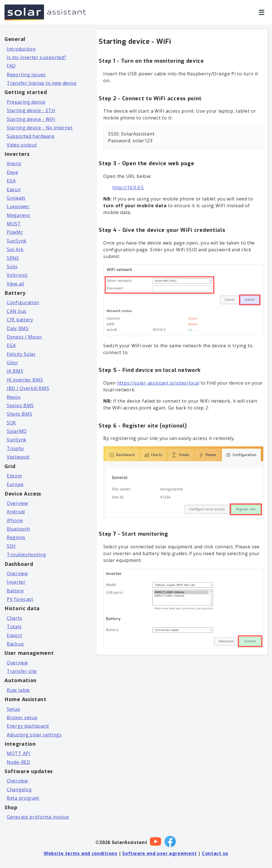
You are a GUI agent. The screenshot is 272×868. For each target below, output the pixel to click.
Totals (14, 627)
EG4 (11, 181)
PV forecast (20, 599)
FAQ (11, 66)
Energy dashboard (28, 726)
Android (16, 512)
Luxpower (18, 206)
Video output (22, 145)
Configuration (23, 302)
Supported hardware (31, 136)
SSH (11, 546)
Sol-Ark (15, 249)
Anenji (14, 163)
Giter (13, 363)
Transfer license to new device (42, 83)
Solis (12, 267)
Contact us (215, 853)
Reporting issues (26, 75)
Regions (16, 537)
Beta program (23, 798)
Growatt (16, 198)
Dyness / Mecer (25, 337)
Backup (15, 644)
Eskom (14, 476)
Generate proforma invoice (38, 817)
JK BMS (15, 371)
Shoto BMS (19, 414)
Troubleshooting (27, 555)
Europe (15, 484)
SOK (11, 423)
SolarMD (17, 431)
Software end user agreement (159, 853)
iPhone (15, 520)
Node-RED (19, 762)
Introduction (21, 49)
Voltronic (17, 275)
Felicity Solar (21, 354)
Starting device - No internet (40, 128)
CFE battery (20, 320)
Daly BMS (18, 328)
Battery (15, 591)
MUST (14, 224)
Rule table (18, 690)
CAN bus (17, 311)
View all (16, 284)
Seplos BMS (20, 405)
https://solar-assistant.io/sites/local (158, 383)
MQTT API (19, 753)
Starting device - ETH (31, 110)
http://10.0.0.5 (128, 187)
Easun (14, 189)
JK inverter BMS (25, 380)
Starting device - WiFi (31, 119)
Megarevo (18, 215)
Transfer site (22, 671)
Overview (17, 503)
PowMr (15, 232)
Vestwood (18, 457)
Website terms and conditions (81, 853)
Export (14, 635)
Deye (13, 172)
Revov (14, 397)
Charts (14, 618)
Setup (14, 709)
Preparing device (26, 102)
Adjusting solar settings (34, 735)
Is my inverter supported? (37, 57)
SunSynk (17, 241)
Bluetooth (18, 529)
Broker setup (22, 717)
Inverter (16, 582)
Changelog (19, 790)
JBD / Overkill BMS (28, 388)
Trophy (15, 448)
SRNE (13, 258)
